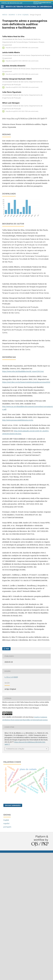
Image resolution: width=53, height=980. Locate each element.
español (6, 823)
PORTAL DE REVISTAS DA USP (12, 3)
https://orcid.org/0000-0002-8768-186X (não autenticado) (22, 48)
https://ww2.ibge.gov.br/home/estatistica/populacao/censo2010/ (26, 382)
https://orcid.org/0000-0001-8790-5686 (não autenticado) (22, 74)
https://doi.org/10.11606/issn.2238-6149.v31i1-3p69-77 (27, 119)
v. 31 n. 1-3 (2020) (22, 15)
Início (5, 15)
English (6, 820)
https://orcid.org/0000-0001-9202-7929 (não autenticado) (22, 111)
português (7, 827)
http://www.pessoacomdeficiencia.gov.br (18, 420)
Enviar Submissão (13, 805)
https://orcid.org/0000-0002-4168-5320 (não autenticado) (22, 61)
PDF (7, 649)
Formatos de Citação (15, 749)
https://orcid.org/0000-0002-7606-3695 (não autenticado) (22, 87)
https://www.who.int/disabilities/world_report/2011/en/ (23, 371)
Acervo (12, 15)
